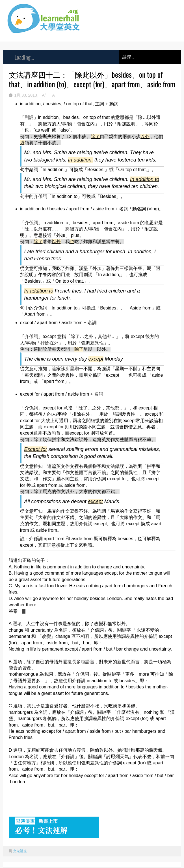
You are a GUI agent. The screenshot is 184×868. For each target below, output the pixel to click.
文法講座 (20, 851)
